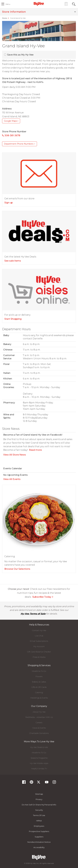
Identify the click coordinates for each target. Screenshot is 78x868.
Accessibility (39, 847)
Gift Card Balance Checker (39, 652)
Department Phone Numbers (20, 144)
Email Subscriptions (39, 641)
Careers (39, 722)
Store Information (39, 12)
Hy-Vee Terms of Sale (33, 614)
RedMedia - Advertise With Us (39, 717)
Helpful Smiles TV (39, 769)
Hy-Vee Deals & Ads (39, 747)
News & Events (39, 728)
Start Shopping (13, 319)
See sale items (13, 261)
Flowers (39, 676)
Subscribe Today (43, 597)
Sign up (9, 203)
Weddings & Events (39, 698)
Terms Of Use (39, 815)
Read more (35, 450)
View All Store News (15, 455)
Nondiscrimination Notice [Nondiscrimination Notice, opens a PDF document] (39, 842)
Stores (5, 18)
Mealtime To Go (39, 671)
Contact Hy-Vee (39, 630)
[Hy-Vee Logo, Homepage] (39, 4)
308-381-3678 (11, 135)
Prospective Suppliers (39, 831)
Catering (39, 692)
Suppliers (39, 837)
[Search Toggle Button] (74, 4)
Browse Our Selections (17, 569)
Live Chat (39, 636)
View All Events (12, 479)
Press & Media (39, 657)
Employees (39, 826)
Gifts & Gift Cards (39, 687)
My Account (39, 646)
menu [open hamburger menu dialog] (8, 4)
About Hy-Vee (39, 712)
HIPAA (39, 821)
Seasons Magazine (39, 758)
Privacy (39, 799)
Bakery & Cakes (39, 682)
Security (39, 810)
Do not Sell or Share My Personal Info (39, 805)
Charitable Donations (39, 733)
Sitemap (39, 794)
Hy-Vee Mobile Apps (39, 763)
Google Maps (11, 121)
